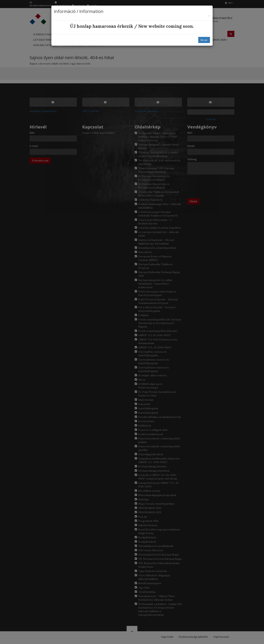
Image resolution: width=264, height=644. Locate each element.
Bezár (204, 40)
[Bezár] (209, 16)
